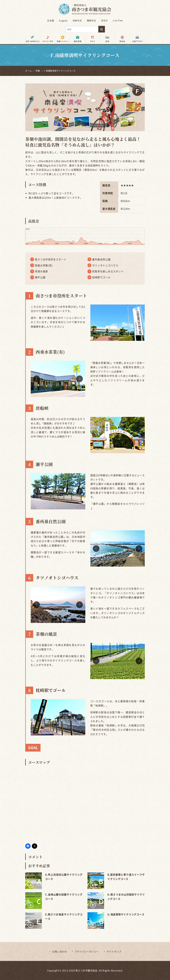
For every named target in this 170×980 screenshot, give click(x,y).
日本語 (51, 20)
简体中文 (77, 20)
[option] (58, 379)
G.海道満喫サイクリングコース (126, 914)
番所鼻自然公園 (101, 259)
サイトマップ (114, 951)
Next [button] (80, 379)
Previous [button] (37, 379)
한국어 (104, 20)
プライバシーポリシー (87, 951)
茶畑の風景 (41, 271)
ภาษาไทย (118, 20)
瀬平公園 (40, 277)
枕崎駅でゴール (101, 277)
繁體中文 (92, 20)
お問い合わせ (60, 951)
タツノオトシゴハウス (105, 265)
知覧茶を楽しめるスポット (108, 271)
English (63, 20)
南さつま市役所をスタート (51, 259)
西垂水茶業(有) (44, 265)
